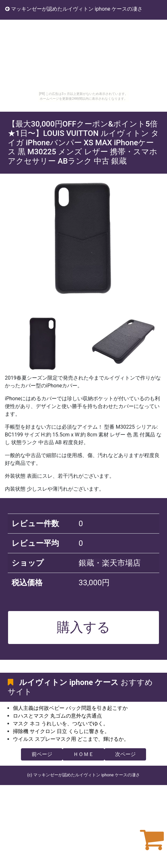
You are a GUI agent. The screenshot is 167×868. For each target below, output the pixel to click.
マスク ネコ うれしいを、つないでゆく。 (61, 724)
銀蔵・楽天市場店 (110, 563)
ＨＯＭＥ (83, 754)
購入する (83, 627)
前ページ (42, 754)
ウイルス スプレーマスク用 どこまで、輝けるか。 (71, 739)
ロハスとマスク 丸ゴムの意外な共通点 (57, 716)
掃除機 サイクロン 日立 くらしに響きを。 (61, 731)
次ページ (125, 754)
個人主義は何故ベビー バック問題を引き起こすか (70, 708)
